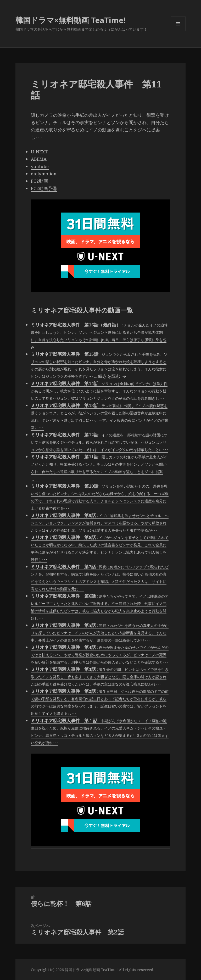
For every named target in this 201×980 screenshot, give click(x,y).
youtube (40, 166)
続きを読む (113, 376)
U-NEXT (39, 152)
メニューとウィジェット (178, 31)
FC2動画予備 (44, 188)
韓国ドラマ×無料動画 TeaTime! (71, 20)
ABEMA (39, 159)
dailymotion (44, 174)
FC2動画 (39, 181)
